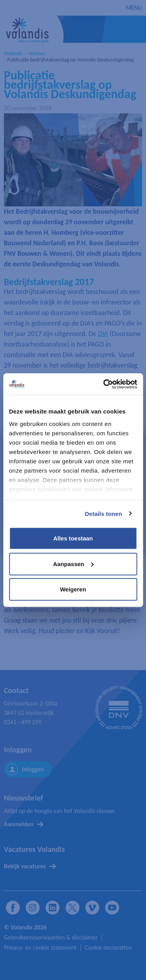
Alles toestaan (73, 538)
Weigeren (73, 589)
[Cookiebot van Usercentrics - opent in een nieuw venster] (104, 384)
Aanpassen (73, 564)
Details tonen (103, 513)
